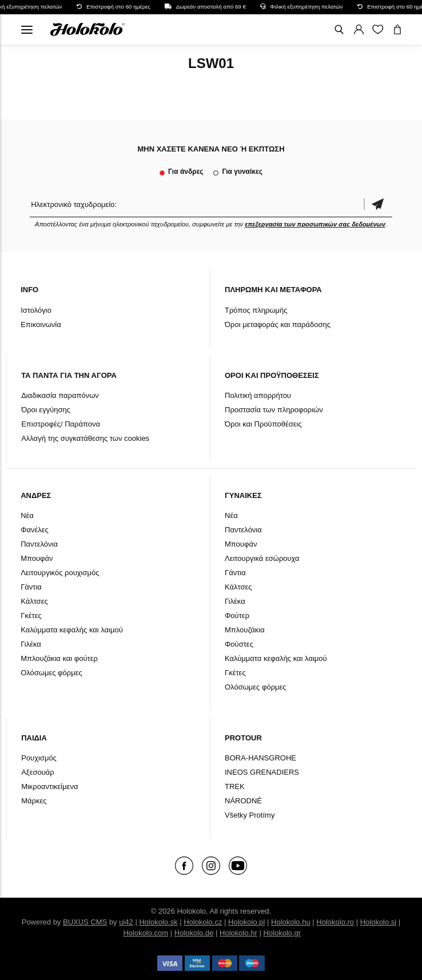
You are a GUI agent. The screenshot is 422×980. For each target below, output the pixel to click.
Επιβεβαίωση (378, 204)
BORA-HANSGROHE (260, 758)
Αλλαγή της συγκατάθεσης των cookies (85, 438)
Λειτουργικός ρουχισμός (60, 573)
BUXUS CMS (85, 922)
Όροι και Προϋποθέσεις (263, 424)
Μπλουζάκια (245, 630)
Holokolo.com (146, 933)
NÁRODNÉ (243, 801)
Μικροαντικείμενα (49, 786)
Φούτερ (237, 616)
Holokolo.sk (158, 922)
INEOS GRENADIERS (262, 772)
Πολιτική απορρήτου (258, 395)
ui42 (126, 922)
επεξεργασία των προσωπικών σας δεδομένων (315, 224)
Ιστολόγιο (36, 310)
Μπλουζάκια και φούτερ (59, 658)
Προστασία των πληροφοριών (274, 410)
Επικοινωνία (41, 324)
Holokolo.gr (282, 933)
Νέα (27, 515)
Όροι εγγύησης (46, 410)
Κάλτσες (34, 601)
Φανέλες (35, 530)
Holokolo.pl (246, 922)
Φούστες (239, 644)
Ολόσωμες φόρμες (51, 673)
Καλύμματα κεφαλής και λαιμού (72, 630)
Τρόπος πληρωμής (256, 310)
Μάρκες (34, 801)
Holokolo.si (379, 922)
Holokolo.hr (238, 933)
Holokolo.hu (291, 922)
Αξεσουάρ (38, 772)
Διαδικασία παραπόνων (60, 395)
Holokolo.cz (203, 922)
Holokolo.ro (335, 922)
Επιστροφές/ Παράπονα (61, 424)
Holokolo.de (194, 933)
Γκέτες (31, 616)
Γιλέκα (31, 644)
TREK (235, 786)
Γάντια (31, 587)
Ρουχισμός (39, 758)
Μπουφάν (37, 558)
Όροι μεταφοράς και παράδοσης (278, 324)
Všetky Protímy (250, 815)
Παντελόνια (39, 544)
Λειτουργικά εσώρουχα (262, 558)
